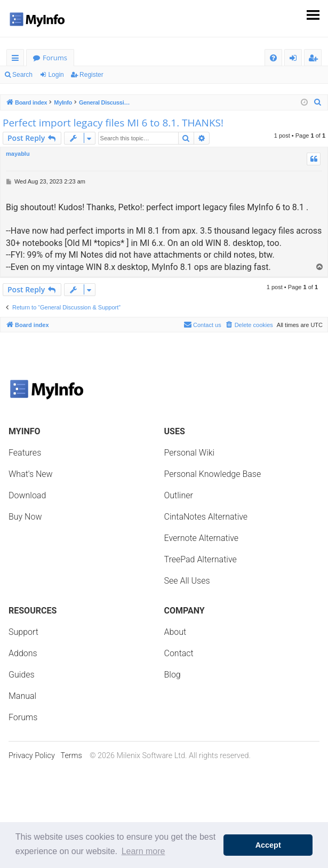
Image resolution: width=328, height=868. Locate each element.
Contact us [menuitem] (202, 324)
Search (22, 75)
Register (91, 75)
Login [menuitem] (295, 59)
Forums (55, 58)
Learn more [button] (143, 851)
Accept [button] (268, 845)
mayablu (18, 154)
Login (56, 75)
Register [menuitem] (315, 59)
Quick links (17, 59)
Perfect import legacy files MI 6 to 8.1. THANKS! (113, 123)
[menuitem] (273, 58)
